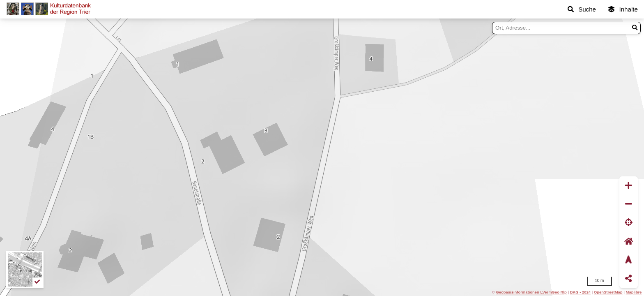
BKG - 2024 (580, 292)
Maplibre (634, 292)
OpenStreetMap (608, 292)
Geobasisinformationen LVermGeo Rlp (531, 292)
